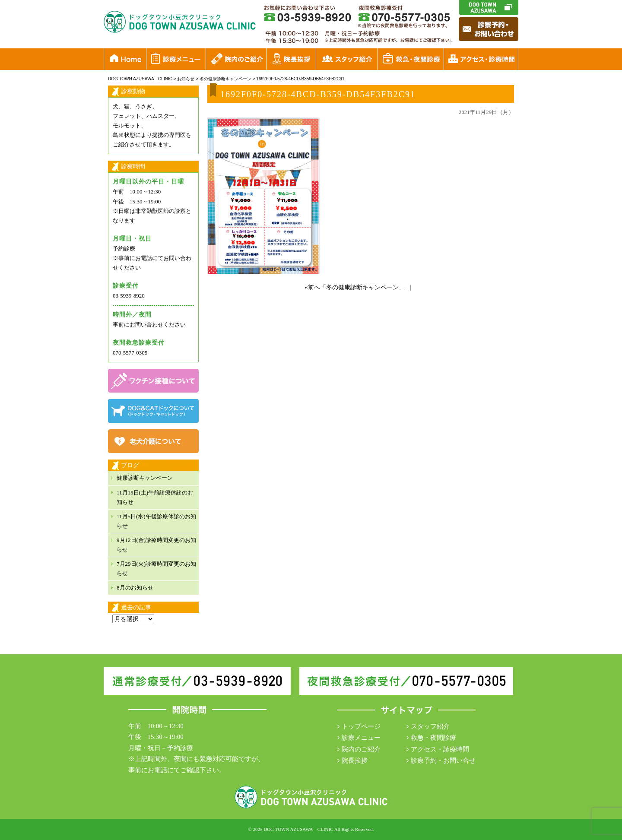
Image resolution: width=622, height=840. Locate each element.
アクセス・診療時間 (440, 749)
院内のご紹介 (361, 749)
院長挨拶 (355, 761)
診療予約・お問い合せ (443, 761)
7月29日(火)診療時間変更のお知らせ (156, 569)
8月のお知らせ (135, 588)
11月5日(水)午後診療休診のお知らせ (156, 521)
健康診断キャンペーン (145, 478)
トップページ (361, 726)
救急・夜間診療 (433, 738)
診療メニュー (361, 738)
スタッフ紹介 (430, 726)
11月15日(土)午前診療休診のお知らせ (155, 497)
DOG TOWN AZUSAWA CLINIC (298, 829)
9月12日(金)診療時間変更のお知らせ (156, 545)
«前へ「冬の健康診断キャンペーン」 (355, 287)
